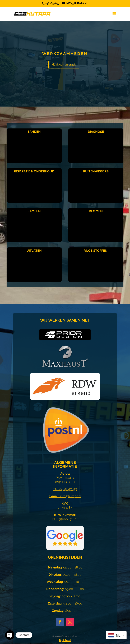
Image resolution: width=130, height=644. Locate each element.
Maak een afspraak (64, 65)
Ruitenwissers (96, 171)
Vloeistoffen (96, 251)
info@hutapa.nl (65, 496)
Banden (34, 132)
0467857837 (65, 489)
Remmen (96, 211)
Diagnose (96, 132)
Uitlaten (34, 251)
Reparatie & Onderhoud (34, 171)
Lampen (34, 211)
